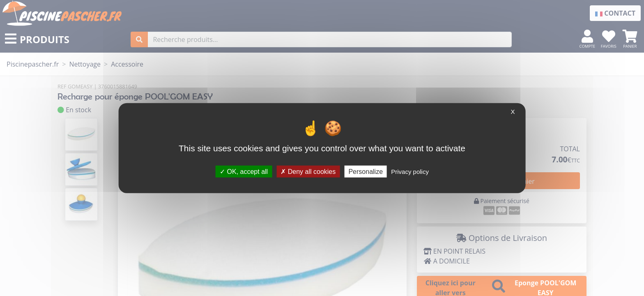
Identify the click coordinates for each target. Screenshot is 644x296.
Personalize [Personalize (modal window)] (366, 171)
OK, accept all (244, 171)
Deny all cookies (308, 171)
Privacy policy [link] (410, 171)
